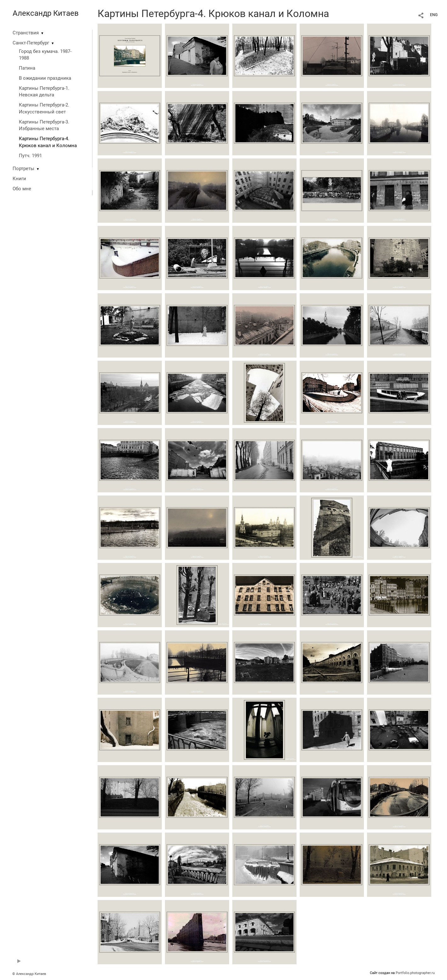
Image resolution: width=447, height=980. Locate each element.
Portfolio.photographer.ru (415, 973)
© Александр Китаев (29, 974)
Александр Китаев (46, 13)
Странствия (26, 33)
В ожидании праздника (45, 78)
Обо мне (22, 189)
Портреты (23, 169)
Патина (27, 68)
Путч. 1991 (30, 156)
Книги (19, 179)
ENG (434, 15)
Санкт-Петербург (31, 43)
